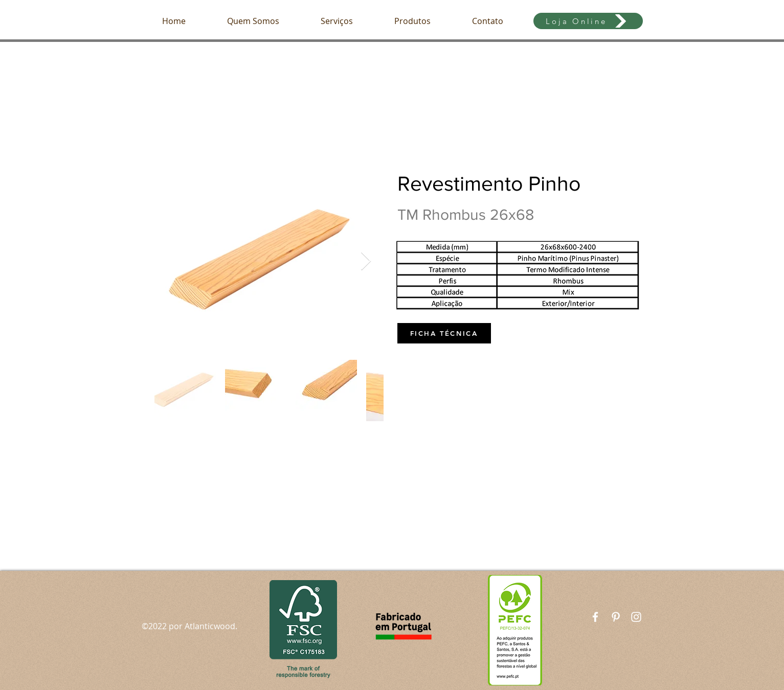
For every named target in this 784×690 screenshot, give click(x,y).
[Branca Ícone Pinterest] (616, 617)
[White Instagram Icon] (636, 617)
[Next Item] (366, 261)
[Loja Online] (588, 21)
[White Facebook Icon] (595, 617)
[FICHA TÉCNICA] (444, 333)
